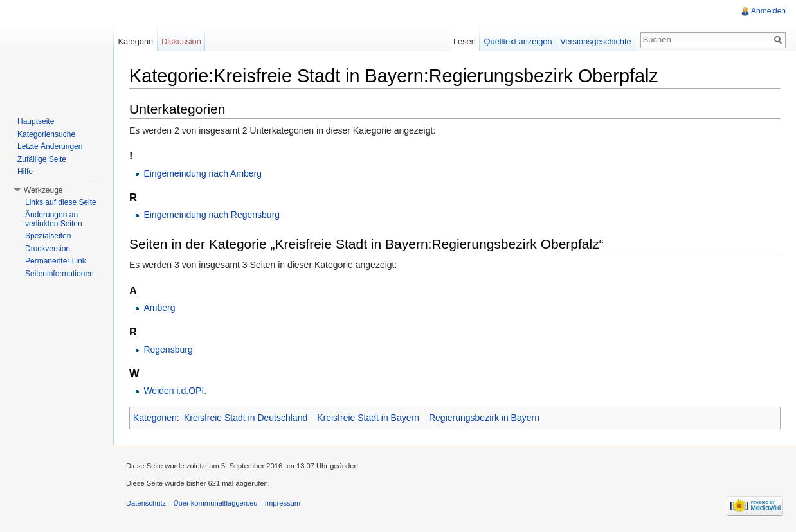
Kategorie (135, 41)
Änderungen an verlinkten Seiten (54, 219)
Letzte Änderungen (50, 146)
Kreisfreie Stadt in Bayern (368, 418)
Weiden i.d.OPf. (175, 391)
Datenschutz (146, 503)
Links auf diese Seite (61, 202)
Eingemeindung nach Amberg (203, 173)
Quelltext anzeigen (518, 41)
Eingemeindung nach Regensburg (212, 215)
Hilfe (25, 172)
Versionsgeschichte (595, 41)
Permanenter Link (56, 261)
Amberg (159, 308)
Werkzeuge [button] (43, 190)
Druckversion (48, 249)
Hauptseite (36, 121)
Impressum (283, 503)
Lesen (465, 41)
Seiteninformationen (59, 274)
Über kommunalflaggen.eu (215, 503)
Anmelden (768, 11)
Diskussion (181, 41)
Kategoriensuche (46, 134)
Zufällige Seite (42, 159)
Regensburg (168, 350)
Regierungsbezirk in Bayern (484, 418)
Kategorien (155, 418)
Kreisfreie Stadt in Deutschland (246, 418)
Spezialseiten (48, 236)
